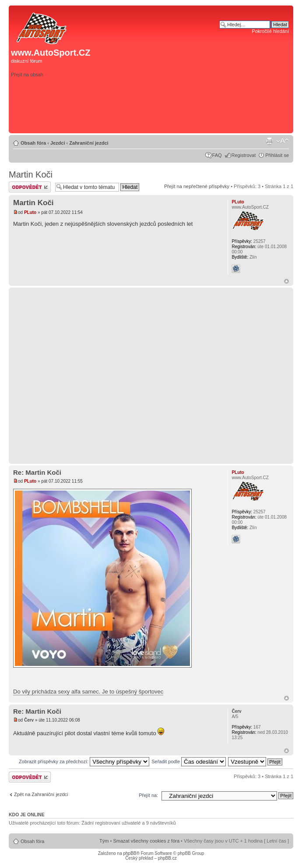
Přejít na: (148, 795)
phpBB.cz (167, 858)
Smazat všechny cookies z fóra (146, 841)
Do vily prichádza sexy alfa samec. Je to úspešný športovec (88, 692)
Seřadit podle (189, 761)
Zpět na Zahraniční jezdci (41, 794)
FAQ (217, 155)
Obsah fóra (33, 143)
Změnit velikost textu (283, 141)
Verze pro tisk (269, 141)
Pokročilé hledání (270, 31)
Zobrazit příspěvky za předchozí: (84, 761)
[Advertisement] (219, 86)
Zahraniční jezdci (89, 143)
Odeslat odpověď (30, 187)
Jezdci (58, 143)
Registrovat (244, 155)
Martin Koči (31, 174)
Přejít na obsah (27, 75)
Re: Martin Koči (37, 472)
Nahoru (286, 281)
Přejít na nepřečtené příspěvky (197, 186)
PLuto (30, 212)
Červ (29, 720)
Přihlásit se (277, 155)
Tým (104, 841)
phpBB (130, 853)
